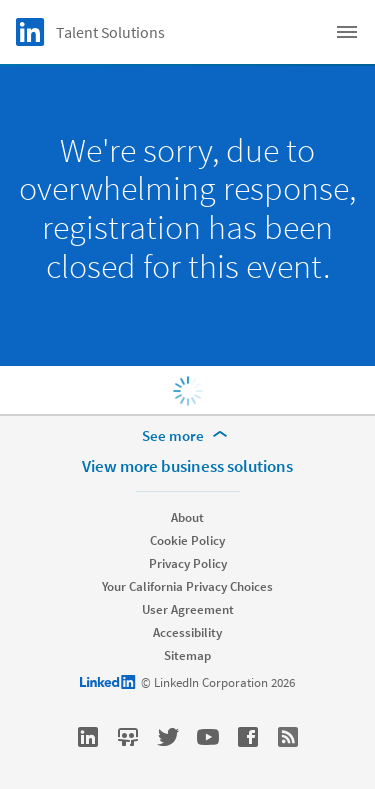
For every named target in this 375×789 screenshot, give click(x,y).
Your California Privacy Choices (187, 586)
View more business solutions (187, 466)
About (187, 517)
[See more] (188, 436)
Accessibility (187, 632)
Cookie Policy (187, 540)
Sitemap (187, 655)
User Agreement (188, 609)
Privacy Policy (188, 563)
